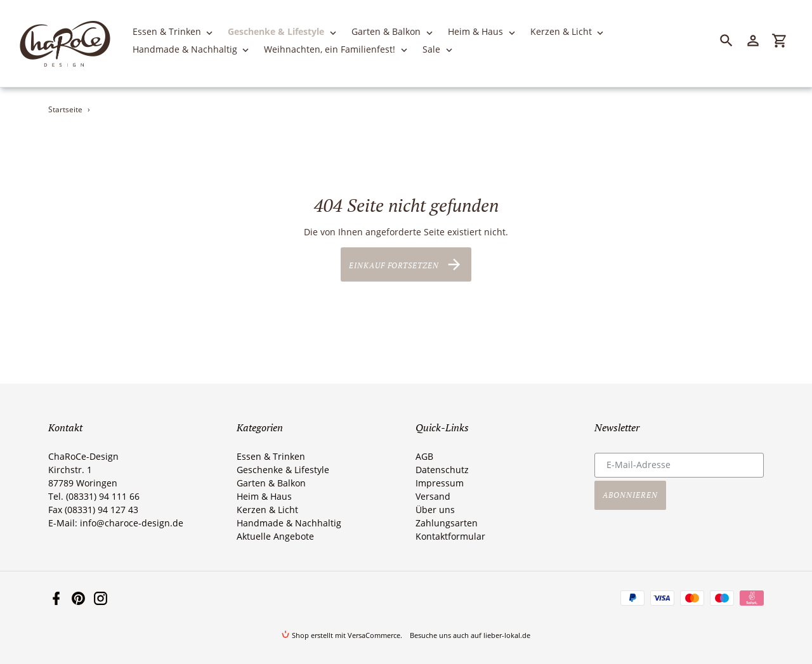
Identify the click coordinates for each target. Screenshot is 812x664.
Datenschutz (442, 470)
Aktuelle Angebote (275, 536)
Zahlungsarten (447, 523)
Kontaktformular (450, 536)
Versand (433, 496)
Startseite (65, 109)
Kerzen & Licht (267, 510)
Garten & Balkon (271, 483)
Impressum (440, 483)
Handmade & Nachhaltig (289, 523)
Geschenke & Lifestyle (283, 470)
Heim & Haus (264, 496)
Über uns (435, 510)
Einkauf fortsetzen (406, 264)
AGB (424, 456)
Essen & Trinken (271, 456)
